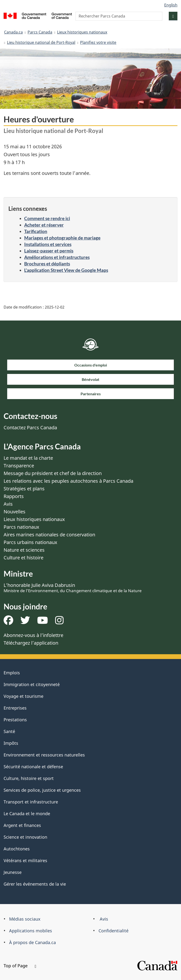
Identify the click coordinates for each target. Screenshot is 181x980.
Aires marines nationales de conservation (49, 535)
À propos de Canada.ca (32, 942)
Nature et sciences (24, 550)
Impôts (11, 743)
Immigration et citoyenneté (32, 684)
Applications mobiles (31, 931)
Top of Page (20, 966)
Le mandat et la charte (28, 458)
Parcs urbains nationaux (30, 542)
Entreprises (15, 708)
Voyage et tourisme (23, 696)
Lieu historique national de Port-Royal (41, 42)
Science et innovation (25, 837)
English (171, 5)
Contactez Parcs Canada (30, 427)
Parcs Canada (40, 32)
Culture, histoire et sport (29, 778)
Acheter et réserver (44, 225)
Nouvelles (15, 512)
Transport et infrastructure (31, 802)
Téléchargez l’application (31, 643)
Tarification (36, 231)
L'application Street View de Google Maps (66, 270)
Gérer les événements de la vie (35, 884)
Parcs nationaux (21, 527)
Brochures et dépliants (47, 264)
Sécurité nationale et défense (33, 767)
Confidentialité (114, 931)
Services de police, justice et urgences (42, 790)
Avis (8, 504)
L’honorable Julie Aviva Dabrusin (73, 588)
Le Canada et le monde (27, 814)
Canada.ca (13, 32)
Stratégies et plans (24, 489)
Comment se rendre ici (47, 218)
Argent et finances (22, 825)
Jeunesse (13, 872)
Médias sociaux (25, 919)
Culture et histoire (23, 558)
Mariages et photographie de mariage (62, 238)
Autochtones (17, 849)
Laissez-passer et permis (49, 251)
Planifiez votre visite (98, 42)
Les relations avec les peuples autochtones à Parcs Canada (68, 481)
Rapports (14, 496)
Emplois (12, 673)
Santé (9, 731)
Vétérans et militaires (25, 860)
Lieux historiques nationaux (82, 32)
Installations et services (48, 244)
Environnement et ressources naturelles (44, 755)
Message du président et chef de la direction (53, 473)
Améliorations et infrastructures (57, 257)
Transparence (19, 466)
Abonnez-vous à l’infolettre (33, 635)
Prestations (15, 720)
